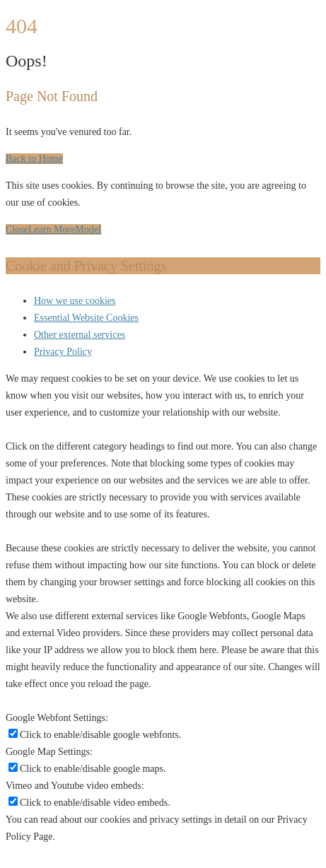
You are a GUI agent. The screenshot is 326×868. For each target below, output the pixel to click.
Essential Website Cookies (86, 318)
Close (17, 229)
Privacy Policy (63, 352)
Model (88, 229)
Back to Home (34, 159)
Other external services (80, 335)
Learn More (52, 229)
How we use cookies (75, 301)
